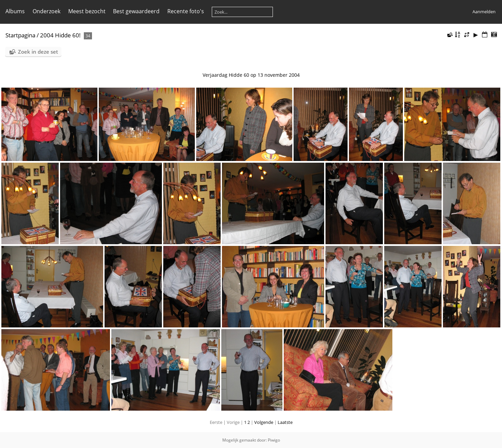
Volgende (264, 422)
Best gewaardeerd (136, 11)
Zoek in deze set (38, 52)
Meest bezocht (87, 11)
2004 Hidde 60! (60, 35)
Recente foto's (186, 11)
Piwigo (274, 440)
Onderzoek (47, 11)
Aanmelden (484, 12)
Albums (15, 11)
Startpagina (20, 35)
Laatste (285, 422)
